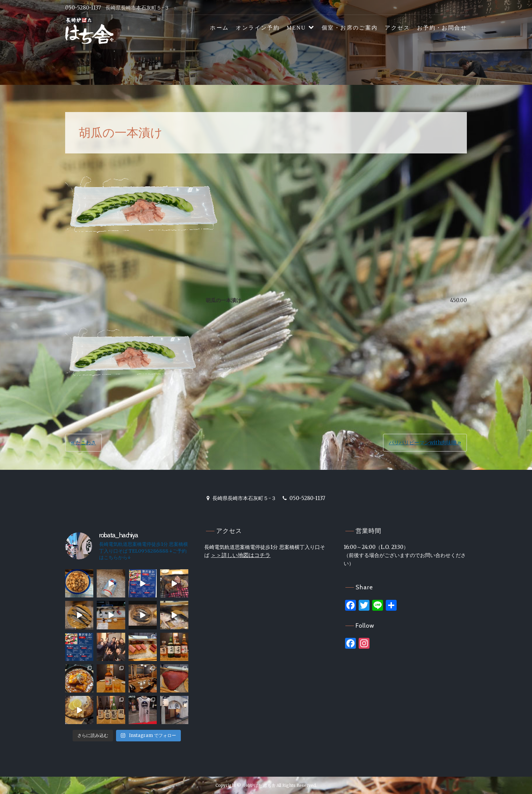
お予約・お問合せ (442, 28)
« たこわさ (83, 442)
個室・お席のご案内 (350, 28)
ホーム (219, 28)
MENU (296, 28)
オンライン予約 (258, 28)
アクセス (397, 28)
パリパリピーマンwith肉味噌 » (425, 442)
